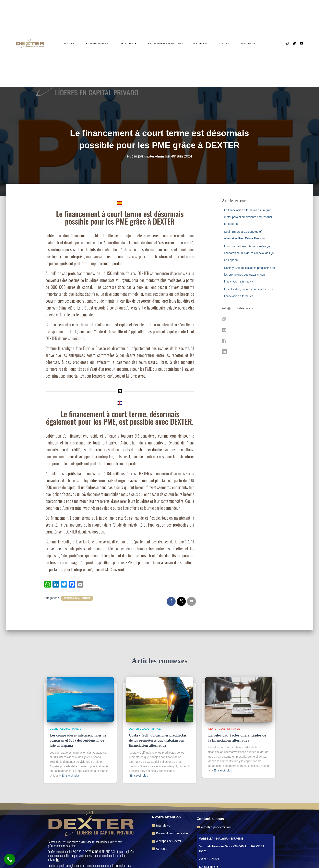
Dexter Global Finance (77, 598)
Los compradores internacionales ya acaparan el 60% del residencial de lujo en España (249, 253)
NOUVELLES (200, 43)
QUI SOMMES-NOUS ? (98, 43)
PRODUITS (129, 43)
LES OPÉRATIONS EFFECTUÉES (165, 43)
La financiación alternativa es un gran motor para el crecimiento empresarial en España (248, 217)
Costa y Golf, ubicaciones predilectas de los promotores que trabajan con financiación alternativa (250, 275)
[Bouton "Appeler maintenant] (10, 859)
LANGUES (247, 43)
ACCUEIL (69, 43)
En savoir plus (71, 776)
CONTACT (224, 43)
